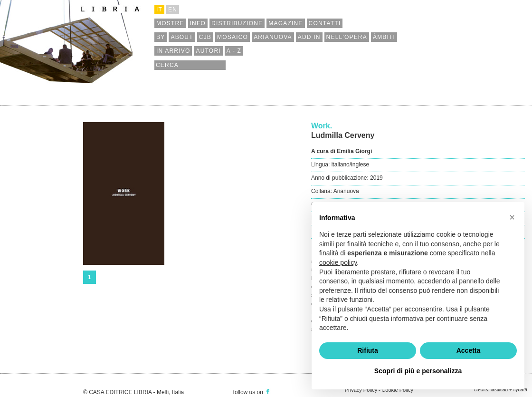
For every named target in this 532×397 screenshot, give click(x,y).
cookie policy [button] (338, 262)
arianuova (273, 37)
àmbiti (384, 37)
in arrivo (173, 51)
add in (309, 37)
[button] (512, 217)
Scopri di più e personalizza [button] (418, 371)
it (159, 10)
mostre (170, 23)
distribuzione (237, 23)
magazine (285, 23)
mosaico (233, 37)
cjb (205, 37)
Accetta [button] (469, 350)
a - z (234, 51)
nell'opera (347, 37)
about (182, 37)
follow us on (252, 392)
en (173, 10)
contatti (325, 23)
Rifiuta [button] (368, 350)
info (198, 23)
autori (208, 51)
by (161, 37)
